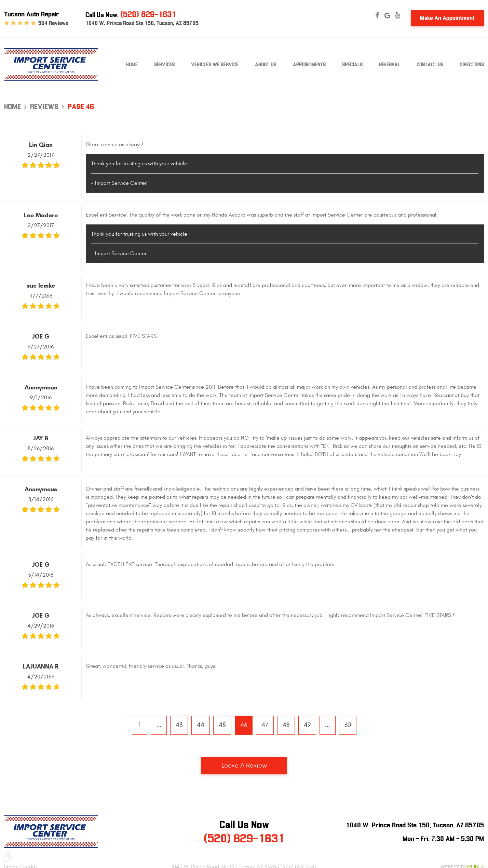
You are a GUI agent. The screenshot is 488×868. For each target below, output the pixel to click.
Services (164, 65)
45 (222, 725)
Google (387, 15)
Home (132, 65)
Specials (352, 65)
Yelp (397, 15)
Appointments (309, 65)
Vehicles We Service (215, 65)
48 (286, 725)
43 (179, 725)
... (159, 725)
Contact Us (430, 65)
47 (265, 725)
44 (201, 725)
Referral (390, 65)
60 (348, 725)
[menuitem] (132, 65)
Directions (472, 65)
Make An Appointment (447, 18)
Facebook (377, 15)
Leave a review (244, 765)
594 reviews (53, 23)
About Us (266, 65)
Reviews (44, 107)
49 (307, 725)
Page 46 (81, 107)
